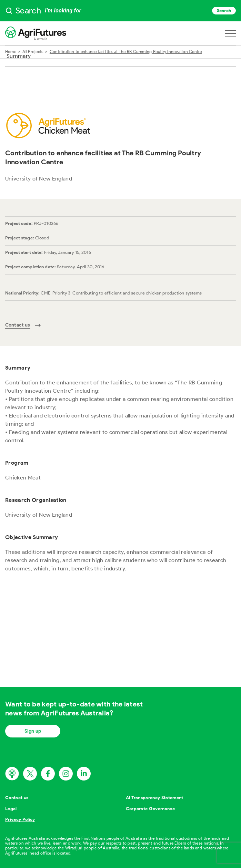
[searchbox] (120, 11)
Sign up (33, 731)
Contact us (17, 798)
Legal (11, 809)
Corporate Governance (150, 809)
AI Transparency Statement (155, 798)
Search (224, 11)
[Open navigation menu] (230, 33)
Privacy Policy (20, 819)
